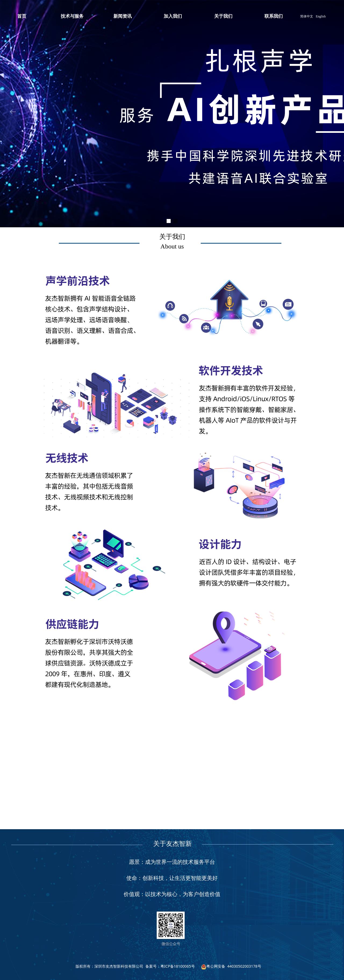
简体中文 (307, 16)
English (321, 16)
